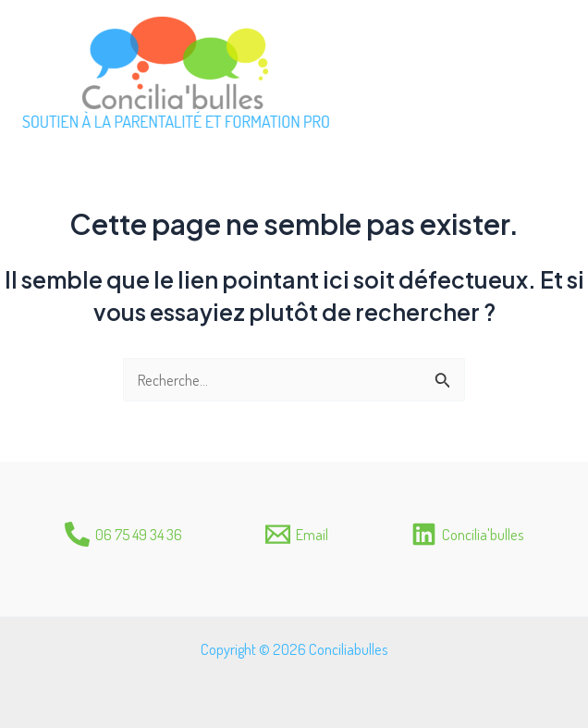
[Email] (297, 534)
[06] (123, 534)
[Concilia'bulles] (468, 534)
